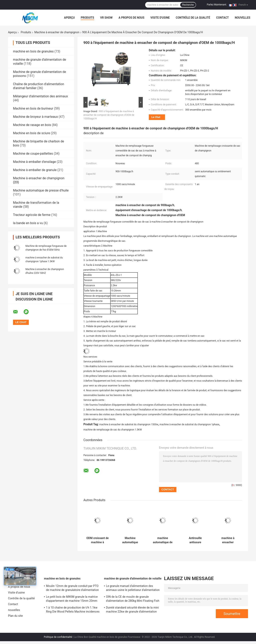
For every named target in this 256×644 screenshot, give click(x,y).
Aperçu (69, 18)
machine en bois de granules (33, 51)
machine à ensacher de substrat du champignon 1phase (189, 424)
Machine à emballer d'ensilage (34, 162)
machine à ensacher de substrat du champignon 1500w (129, 424)
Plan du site (15, 616)
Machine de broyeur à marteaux (35, 117)
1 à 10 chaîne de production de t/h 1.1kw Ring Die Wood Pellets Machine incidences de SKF (73, 610)
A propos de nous (131, 18)
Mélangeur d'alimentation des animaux (40, 96)
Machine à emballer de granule (35, 170)
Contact (222, 18)
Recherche (188, 5)
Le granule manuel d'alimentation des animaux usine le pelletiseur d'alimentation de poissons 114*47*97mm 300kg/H (133, 589)
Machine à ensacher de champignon (57, 32)
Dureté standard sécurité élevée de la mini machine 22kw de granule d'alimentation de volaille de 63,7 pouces (132, 610)
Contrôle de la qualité (193, 18)
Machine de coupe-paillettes (33, 154)
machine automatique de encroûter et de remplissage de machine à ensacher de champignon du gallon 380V (163, 540)
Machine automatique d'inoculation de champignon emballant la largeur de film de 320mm (130, 540)
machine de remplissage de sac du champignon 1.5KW (113, 430)
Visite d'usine (160, 18)
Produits (87, 18)
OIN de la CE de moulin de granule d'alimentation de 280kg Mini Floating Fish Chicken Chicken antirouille (133, 599)
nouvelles (242, 18)
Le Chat (156, 117)
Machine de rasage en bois (32, 125)
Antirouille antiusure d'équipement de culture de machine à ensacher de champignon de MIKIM (195, 540)
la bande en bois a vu (28, 223)
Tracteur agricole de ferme (32, 215)
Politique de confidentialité (58, 637)
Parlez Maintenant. (217, 5)
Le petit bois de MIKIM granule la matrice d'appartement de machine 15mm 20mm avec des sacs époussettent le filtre (72, 599)
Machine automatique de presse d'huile (41, 190)
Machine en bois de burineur (33, 108)
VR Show (106, 18)
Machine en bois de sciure (31, 133)
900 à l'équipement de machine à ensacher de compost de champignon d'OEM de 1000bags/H (109, 115)
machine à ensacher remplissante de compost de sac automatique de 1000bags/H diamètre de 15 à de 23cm (228, 540)
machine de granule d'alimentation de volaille (133, 578)
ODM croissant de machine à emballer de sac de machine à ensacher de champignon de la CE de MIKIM (97, 540)
